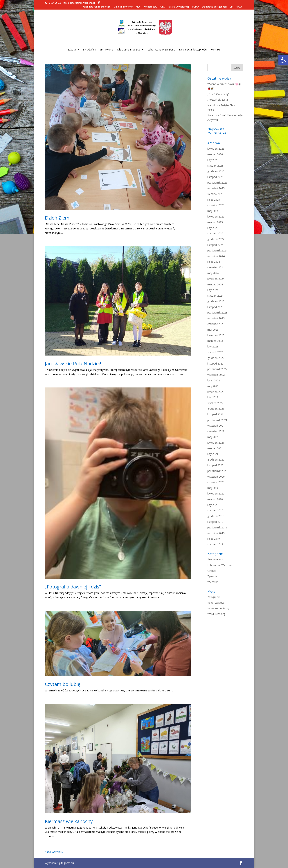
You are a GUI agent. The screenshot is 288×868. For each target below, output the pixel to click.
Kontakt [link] (215, 49)
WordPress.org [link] (216, 614)
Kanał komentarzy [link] (218, 608)
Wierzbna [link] (213, 582)
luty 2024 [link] (213, 290)
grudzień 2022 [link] (216, 358)
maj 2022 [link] (213, 386)
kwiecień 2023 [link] (216, 335)
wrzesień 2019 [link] (216, 533)
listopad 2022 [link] (215, 364)
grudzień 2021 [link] (216, 409)
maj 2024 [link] (213, 273)
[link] (283, 60)
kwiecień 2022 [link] (216, 392)
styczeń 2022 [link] (215, 403)
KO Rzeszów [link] (150, 7)
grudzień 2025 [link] (216, 171)
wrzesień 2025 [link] (216, 188)
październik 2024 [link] (217, 250)
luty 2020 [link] (213, 505)
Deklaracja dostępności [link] (214, 7)
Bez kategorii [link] (215, 559)
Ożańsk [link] (212, 571)
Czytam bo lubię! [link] (63, 684)
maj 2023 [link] (213, 330)
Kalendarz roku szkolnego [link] (97, 7)
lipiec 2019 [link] (214, 539)
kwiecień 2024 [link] (216, 279)
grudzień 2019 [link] (216, 516)
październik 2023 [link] (217, 312)
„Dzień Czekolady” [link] (218, 94)
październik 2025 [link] (217, 183)
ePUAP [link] (240, 7)
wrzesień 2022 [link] (216, 375)
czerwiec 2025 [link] (216, 205)
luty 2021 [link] (213, 454)
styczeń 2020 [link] (215, 510)
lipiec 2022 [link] (214, 380)
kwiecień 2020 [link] (216, 493)
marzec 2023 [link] (215, 341)
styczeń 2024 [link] (215, 296)
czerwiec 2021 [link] (216, 431)
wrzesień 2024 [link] (216, 256)
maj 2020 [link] (213, 488)
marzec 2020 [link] (215, 499)
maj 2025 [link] (213, 211)
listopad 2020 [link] (215, 465)
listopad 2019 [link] (215, 522)
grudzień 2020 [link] (216, 460)
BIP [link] (232, 7)
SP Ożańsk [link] (89, 49)
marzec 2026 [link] (215, 154)
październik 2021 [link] (217, 420)
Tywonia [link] (212, 576)
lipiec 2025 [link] (214, 200)
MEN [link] (138, 7)
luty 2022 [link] (213, 397)
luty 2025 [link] (213, 228)
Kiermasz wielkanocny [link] (69, 821)
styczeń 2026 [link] (215, 166)
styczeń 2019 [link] (215, 544)
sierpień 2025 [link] (215, 194)
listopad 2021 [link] (215, 414)
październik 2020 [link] (217, 471)
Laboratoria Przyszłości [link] (161, 49)
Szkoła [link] (74, 49)
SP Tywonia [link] (107, 49)
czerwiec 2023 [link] (216, 324)
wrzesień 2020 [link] (216, 477)
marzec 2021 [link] (215, 448)
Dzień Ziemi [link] (58, 218)
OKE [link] (162, 7)
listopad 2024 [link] (215, 245)
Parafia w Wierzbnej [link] (178, 7)
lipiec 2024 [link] (214, 262)
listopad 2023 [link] (215, 307)
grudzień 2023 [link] (216, 301)
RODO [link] (195, 7)
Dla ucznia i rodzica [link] (130, 49)
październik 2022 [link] (217, 369)
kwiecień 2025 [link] (216, 216)
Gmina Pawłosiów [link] (123, 7)
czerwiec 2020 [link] (216, 482)
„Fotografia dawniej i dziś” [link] (73, 587)
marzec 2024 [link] (215, 284)
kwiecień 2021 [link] (216, 443)
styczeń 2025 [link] (215, 233)
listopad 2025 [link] (215, 177)
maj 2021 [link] (213, 437)
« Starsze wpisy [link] (54, 852)
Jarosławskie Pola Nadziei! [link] (73, 363)
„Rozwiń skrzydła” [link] (218, 100)
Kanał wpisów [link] (216, 603)
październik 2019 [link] (217, 527)
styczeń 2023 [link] (215, 352)
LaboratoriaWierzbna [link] (220, 565)
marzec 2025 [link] (215, 222)
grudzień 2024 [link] (216, 239)
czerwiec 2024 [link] (216, 267)
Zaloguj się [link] (214, 597)
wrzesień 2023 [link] (216, 318)
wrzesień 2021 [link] (216, 426)
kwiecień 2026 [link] (216, 149)
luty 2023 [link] (213, 346)
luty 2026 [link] (213, 160)
